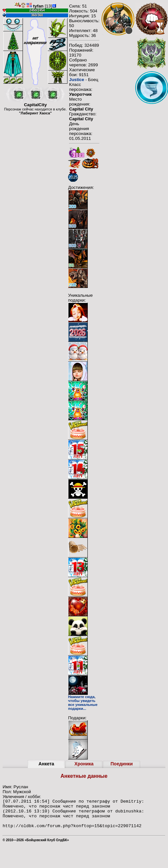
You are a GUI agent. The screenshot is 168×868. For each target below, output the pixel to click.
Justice (77, 80)
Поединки (122, 764)
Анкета (47, 764)
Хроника (84, 764)
